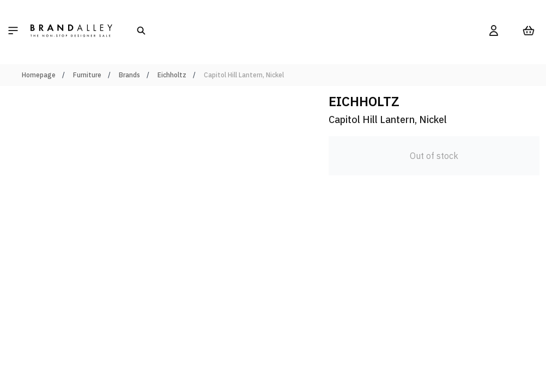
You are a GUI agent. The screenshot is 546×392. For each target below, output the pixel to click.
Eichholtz (172, 75)
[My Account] (494, 30)
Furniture (87, 75)
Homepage (39, 75)
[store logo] (71, 30)
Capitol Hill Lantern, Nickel (244, 75)
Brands (129, 75)
